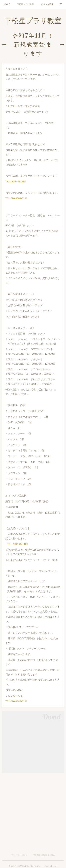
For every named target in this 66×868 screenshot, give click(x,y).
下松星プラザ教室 (25, 4)
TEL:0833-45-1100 (16, 182)
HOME (7, 4)
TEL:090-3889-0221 (16, 198)
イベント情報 (47, 4)
